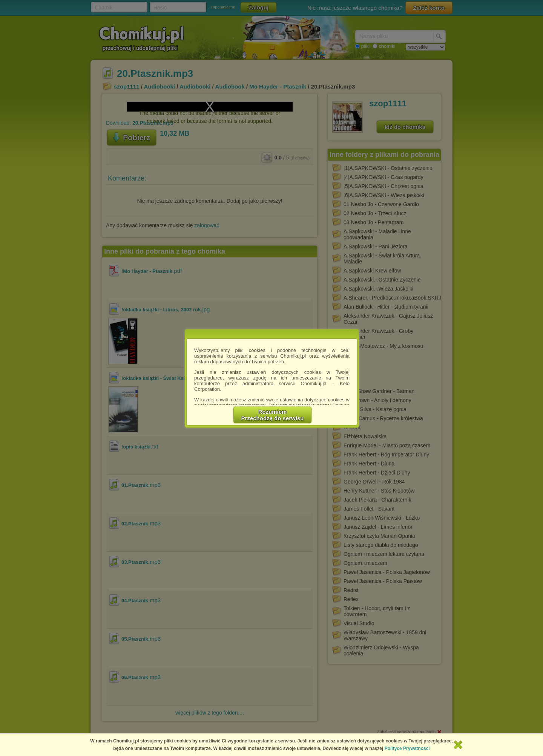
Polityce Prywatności (407, 748)
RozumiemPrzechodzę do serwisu (273, 415)
